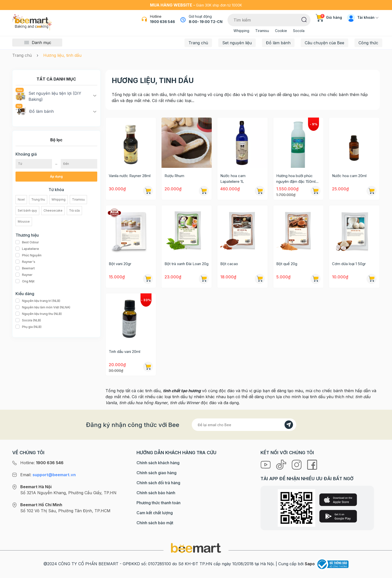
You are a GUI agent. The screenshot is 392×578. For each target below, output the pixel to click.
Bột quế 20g (287, 264)
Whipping (241, 31)
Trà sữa (74, 210)
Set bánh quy (27, 210)
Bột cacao (229, 264)
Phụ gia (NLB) (28, 327)
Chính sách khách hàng (158, 463)
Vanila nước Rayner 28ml (130, 176)
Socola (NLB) (28, 320)
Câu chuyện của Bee (324, 43)
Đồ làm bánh (278, 43)
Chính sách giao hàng (156, 473)
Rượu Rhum (174, 176)
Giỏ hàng (329, 17)
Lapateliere (27, 249)
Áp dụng (56, 176)
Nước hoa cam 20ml (349, 176)
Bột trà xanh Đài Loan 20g (186, 264)
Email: (48, 475)
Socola (299, 31)
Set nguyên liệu (237, 43)
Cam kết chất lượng (155, 513)
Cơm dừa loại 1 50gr (349, 264)
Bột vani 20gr (120, 264)
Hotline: (42, 463)
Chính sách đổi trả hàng (158, 483)
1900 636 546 (162, 22)
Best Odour (27, 242)
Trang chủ (198, 43)
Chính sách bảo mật (155, 523)
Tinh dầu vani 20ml (124, 352)
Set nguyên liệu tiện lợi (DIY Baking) (48, 96)
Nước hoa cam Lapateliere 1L (233, 179)
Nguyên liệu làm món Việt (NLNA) (43, 307)
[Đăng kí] (289, 425)
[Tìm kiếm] (304, 19)
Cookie (281, 31)
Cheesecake (53, 210)
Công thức (368, 43)
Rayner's (25, 262)
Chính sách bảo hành (156, 493)
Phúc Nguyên (28, 255)
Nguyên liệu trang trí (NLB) (38, 301)
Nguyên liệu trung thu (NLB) (39, 314)
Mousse (24, 221)
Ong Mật (25, 281)
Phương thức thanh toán (158, 503)
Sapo (310, 564)
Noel (21, 199)
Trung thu (38, 199)
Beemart (25, 268)
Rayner (24, 275)
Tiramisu (262, 31)
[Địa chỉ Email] (244, 425)
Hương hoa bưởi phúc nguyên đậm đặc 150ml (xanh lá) (296, 179)
